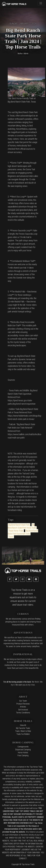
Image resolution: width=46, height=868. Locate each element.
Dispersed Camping (23, 750)
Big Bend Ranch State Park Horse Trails (22, 526)
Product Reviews (23, 704)
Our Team (23, 701)
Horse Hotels (23, 753)
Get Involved (23, 710)
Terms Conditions (23, 713)
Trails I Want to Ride (23, 731)
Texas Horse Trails (16, 531)
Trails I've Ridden (23, 734)
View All (23, 725)
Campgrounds (23, 747)
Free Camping (23, 755)
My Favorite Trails (23, 728)
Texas (11, 537)
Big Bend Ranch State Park (19, 525)
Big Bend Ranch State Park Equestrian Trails (23, 532)
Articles (23, 707)
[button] (10, 579)
